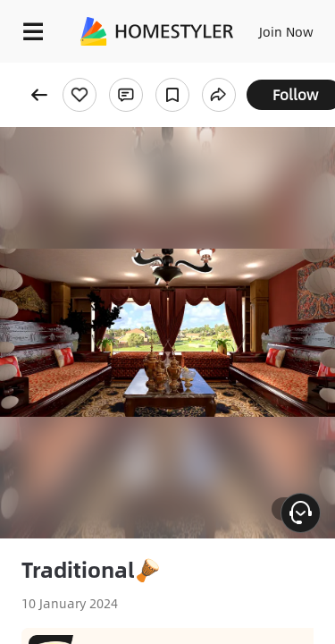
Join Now (286, 31)
